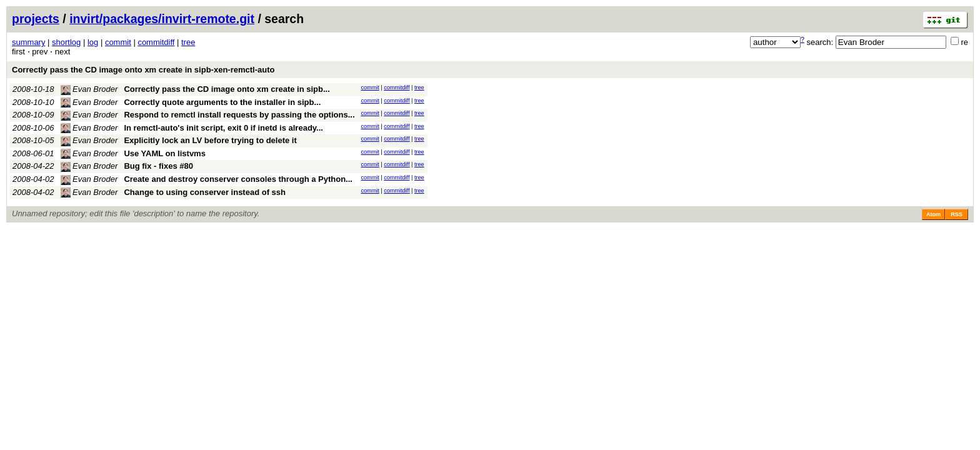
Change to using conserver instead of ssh (205, 192)
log (93, 42)
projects (36, 19)
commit (118, 42)
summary (28, 42)
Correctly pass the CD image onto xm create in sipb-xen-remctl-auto (143, 70)
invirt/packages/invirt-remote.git (162, 19)
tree (188, 42)
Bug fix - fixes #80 (158, 166)
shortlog (66, 42)
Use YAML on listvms (165, 153)
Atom (933, 214)
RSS (957, 214)
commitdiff (156, 42)
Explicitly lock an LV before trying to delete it (210, 140)
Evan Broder (89, 89)
